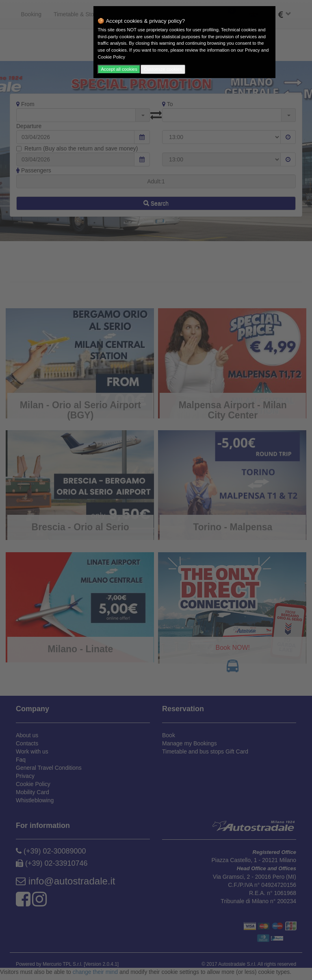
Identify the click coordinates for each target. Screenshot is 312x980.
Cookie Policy (111, 57)
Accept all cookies (119, 69)
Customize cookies (163, 69)
